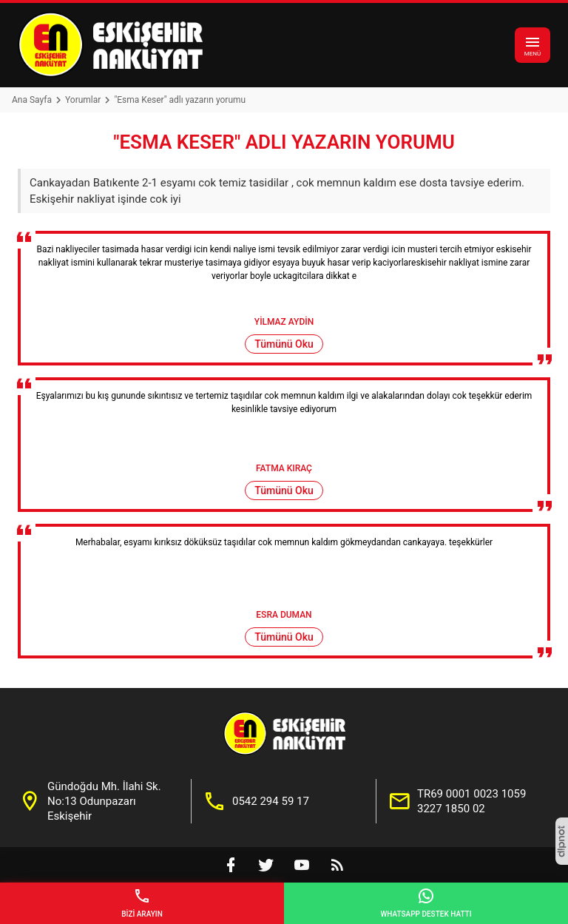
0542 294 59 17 (271, 801)
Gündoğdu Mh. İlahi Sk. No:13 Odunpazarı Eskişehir (104, 801)
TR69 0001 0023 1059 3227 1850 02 (471, 801)
